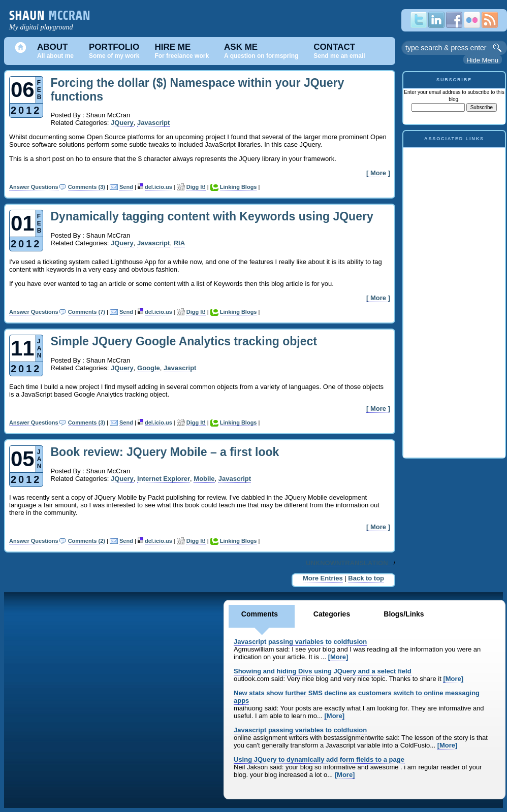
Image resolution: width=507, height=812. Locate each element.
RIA (179, 243)
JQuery (122, 123)
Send (126, 187)
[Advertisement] (454, 300)
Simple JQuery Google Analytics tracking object (184, 341)
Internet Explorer (164, 479)
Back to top (366, 578)
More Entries (323, 578)
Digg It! (196, 187)
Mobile (204, 479)
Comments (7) (87, 312)
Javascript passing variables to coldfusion (300, 642)
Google (149, 368)
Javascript (153, 123)
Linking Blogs (239, 187)
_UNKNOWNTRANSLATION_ (347, 563)
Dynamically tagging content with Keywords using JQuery (212, 216)
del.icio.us (159, 187)
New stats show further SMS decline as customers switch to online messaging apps (357, 697)
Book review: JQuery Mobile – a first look (165, 452)
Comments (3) (87, 187)
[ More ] (378, 173)
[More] (338, 657)
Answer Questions (34, 187)
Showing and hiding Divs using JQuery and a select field (323, 671)
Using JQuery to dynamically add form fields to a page (319, 759)
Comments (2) (87, 541)
